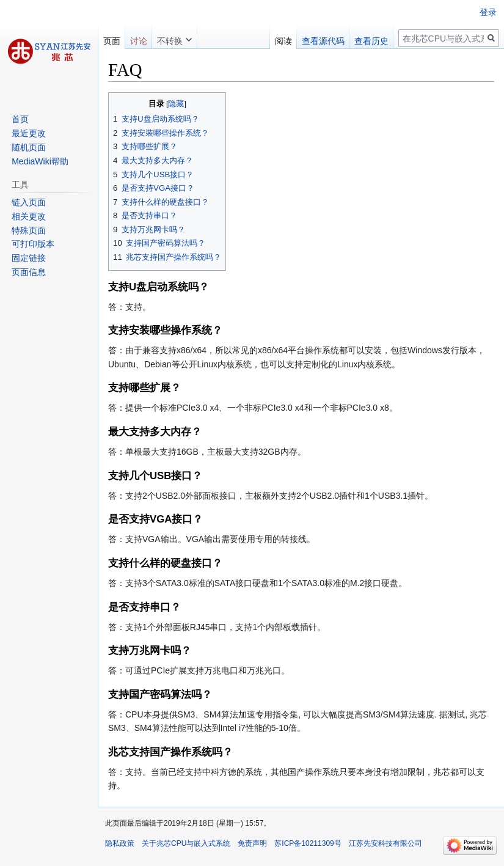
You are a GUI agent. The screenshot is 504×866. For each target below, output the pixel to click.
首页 (20, 119)
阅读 (283, 41)
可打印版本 (33, 244)
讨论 (139, 41)
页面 (112, 41)
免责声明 (252, 843)
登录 (488, 12)
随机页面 (29, 147)
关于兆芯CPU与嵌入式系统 (186, 843)
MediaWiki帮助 (40, 161)
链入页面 (29, 202)
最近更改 (29, 133)
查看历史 (371, 41)
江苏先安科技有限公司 (385, 843)
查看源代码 (323, 41)
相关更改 (29, 216)
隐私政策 (120, 843)
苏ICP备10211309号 (308, 843)
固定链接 (29, 258)
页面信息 (29, 272)
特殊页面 (29, 230)
